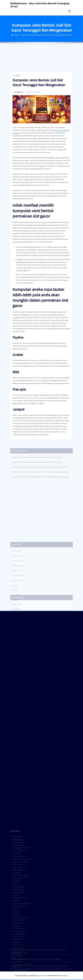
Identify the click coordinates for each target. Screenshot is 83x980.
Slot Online (16, 171)
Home (16, 38)
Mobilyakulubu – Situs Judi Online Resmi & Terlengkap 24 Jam (40, 5)
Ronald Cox (18, 187)
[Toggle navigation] (69, 11)
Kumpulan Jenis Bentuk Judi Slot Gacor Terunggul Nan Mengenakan (47, 38)
